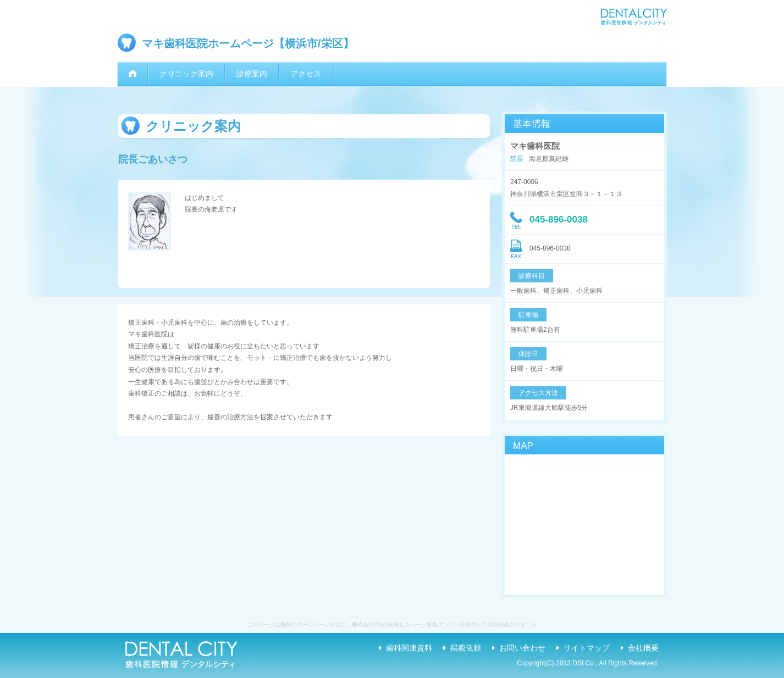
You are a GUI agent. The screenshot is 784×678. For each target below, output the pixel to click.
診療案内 (252, 74)
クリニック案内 (186, 74)
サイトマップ (587, 648)
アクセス (306, 74)
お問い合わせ (522, 648)
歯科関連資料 (409, 648)
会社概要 (643, 648)
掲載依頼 (466, 648)
